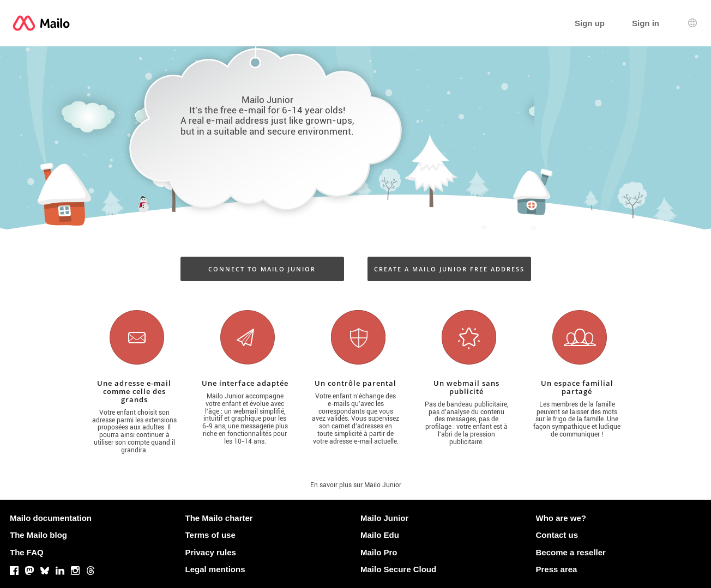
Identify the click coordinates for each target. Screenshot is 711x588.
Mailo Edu (380, 535)
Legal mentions (215, 569)
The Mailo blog (38, 535)
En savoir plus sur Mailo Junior (356, 485)
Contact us (557, 535)
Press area (557, 569)
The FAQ (27, 552)
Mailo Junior (384, 518)
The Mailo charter (219, 518)
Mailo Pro (379, 552)
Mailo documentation (51, 518)
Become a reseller (571, 552)
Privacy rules (211, 552)
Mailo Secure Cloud (398, 569)
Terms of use (210, 535)
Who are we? (561, 518)
